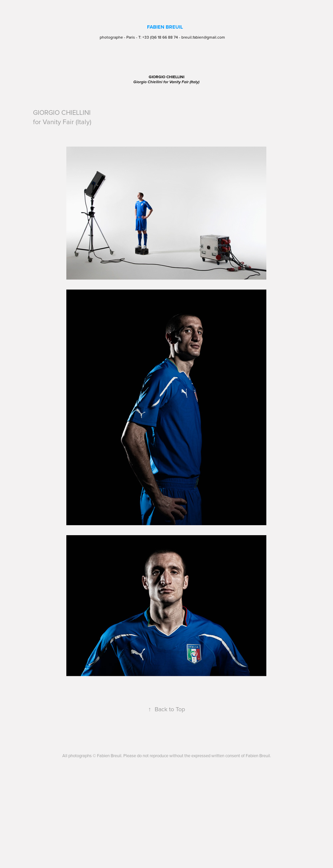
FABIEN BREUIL (165, 27)
